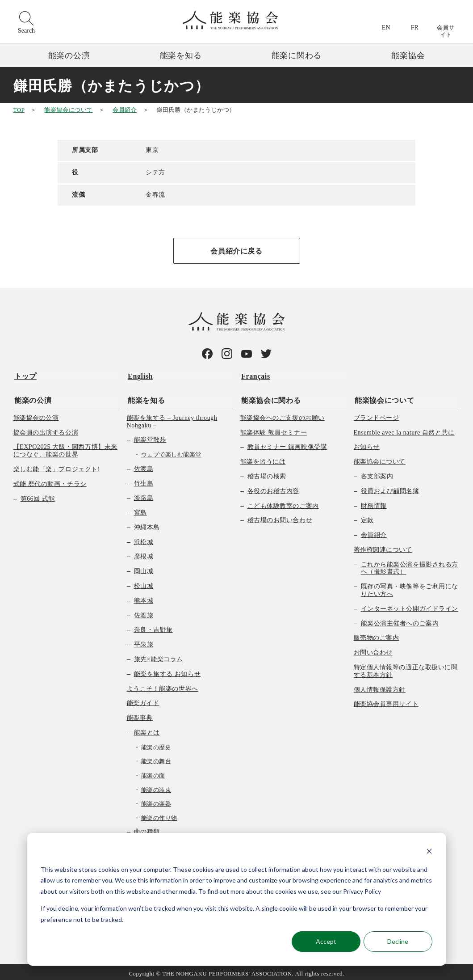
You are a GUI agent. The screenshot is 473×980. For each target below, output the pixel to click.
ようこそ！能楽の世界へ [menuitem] (163, 686)
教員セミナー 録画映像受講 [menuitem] (287, 444)
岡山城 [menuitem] (144, 568)
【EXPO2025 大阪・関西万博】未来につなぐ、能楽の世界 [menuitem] (65, 448)
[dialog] (237, 899)
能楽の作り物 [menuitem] (159, 815)
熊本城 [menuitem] (144, 598)
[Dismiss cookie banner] (429, 852)
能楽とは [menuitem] (147, 729)
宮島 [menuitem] (140, 509)
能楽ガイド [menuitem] (143, 700)
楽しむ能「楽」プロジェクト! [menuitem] (57, 466)
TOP (19, 110)
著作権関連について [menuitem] (383, 547)
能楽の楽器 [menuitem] (156, 800)
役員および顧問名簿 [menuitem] (390, 488)
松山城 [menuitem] (144, 583)
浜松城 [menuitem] (144, 539)
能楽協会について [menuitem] (383, 397)
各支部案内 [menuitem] (377, 473)
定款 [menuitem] (367, 517)
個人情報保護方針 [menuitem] (380, 686)
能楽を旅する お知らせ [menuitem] (167, 671)
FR (415, 27)
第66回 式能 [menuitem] (38, 495)
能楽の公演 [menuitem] (32, 397)
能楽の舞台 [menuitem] (156, 758)
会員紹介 (125, 110)
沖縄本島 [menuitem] (147, 524)
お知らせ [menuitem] (367, 444)
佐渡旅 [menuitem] (144, 612)
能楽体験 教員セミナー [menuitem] (274, 429)
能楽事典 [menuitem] (140, 715)
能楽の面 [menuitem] (153, 772)
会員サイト (446, 31)
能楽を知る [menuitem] (145, 397)
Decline (398, 941)
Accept (326, 941)
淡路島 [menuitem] (144, 495)
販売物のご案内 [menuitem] (377, 635)
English (139, 375)
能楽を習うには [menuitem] (263, 458)
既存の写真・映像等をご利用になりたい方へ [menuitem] (410, 587)
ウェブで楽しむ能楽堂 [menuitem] (171, 451)
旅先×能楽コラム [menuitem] (159, 656)
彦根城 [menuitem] (144, 553)
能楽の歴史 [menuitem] (156, 744)
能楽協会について (68, 110)
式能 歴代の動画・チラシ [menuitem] (50, 481)
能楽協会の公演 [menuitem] (36, 415)
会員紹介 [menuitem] (374, 532)
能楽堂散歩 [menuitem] (150, 437)
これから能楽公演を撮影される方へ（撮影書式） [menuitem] (410, 565)
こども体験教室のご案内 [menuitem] (283, 502)
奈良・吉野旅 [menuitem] (153, 627)
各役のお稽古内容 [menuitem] (273, 488)
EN (386, 27)
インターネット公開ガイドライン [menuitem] (410, 606)
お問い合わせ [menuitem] (373, 649)
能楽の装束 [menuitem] (156, 787)
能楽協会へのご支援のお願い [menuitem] (283, 415)
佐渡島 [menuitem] (144, 466)
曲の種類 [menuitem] (147, 829)
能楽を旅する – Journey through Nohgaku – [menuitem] (172, 418)
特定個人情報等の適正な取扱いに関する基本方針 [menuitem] (406, 668)
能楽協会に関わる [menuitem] (270, 397)
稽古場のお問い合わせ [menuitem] (280, 517)
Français (255, 375)
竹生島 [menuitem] (144, 480)
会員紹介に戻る (236, 251)
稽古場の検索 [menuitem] (267, 473)
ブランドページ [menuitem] (377, 415)
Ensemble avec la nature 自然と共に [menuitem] (404, 429)
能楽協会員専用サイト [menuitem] (386, 701)
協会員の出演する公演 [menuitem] (46, 429)
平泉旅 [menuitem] (144, 641)
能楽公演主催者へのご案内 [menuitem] (400, 620)
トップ (25, 375)
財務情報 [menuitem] (374, 502)
